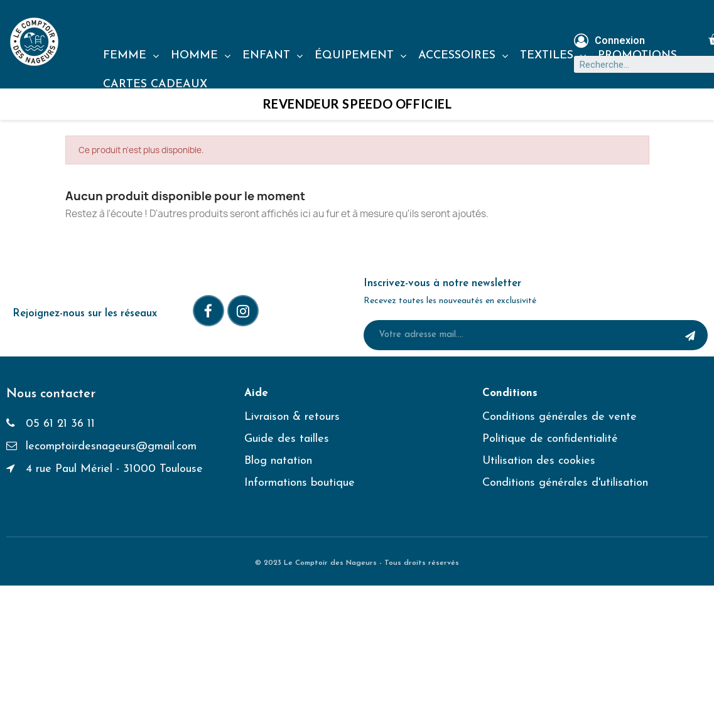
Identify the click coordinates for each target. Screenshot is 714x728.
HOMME (201, 56)
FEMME (131, 56)
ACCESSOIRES (463, 56)
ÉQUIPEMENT (360, 56)
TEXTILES (553, 56)
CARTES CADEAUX (155, 84)
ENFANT (273, 56)
